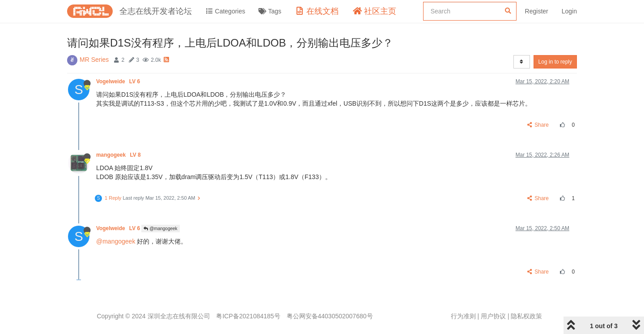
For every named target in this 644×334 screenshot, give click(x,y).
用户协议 (493, 316)
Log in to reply (555, 62)
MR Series (94, 60)
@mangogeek (160, 229)
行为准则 (463, 316)
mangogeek (119, 155)
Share (538, 125)
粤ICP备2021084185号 (248, 316)
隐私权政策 (526, 316)
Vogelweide (119, 81)
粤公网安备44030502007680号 (330, 316)
